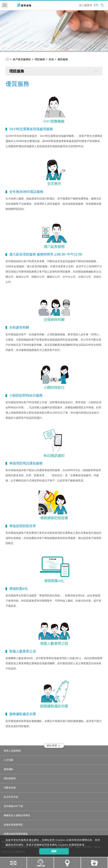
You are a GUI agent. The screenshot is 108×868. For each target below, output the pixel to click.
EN (96, 5)
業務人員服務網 (12, 751)
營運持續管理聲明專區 (16, 834)
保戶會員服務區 (22, 59)
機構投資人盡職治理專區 (17, 815)
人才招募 (9, 760)
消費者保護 (10, 788)
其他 (51, 59)
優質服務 (63, 59)
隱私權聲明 (10, 778)
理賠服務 (40, 59)
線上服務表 (86, 5)
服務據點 (9, 769)
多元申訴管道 (11, 797)
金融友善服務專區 (13, 825)
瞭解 (54, 851)
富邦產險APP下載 (13, 806)
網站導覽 (54, 746)
